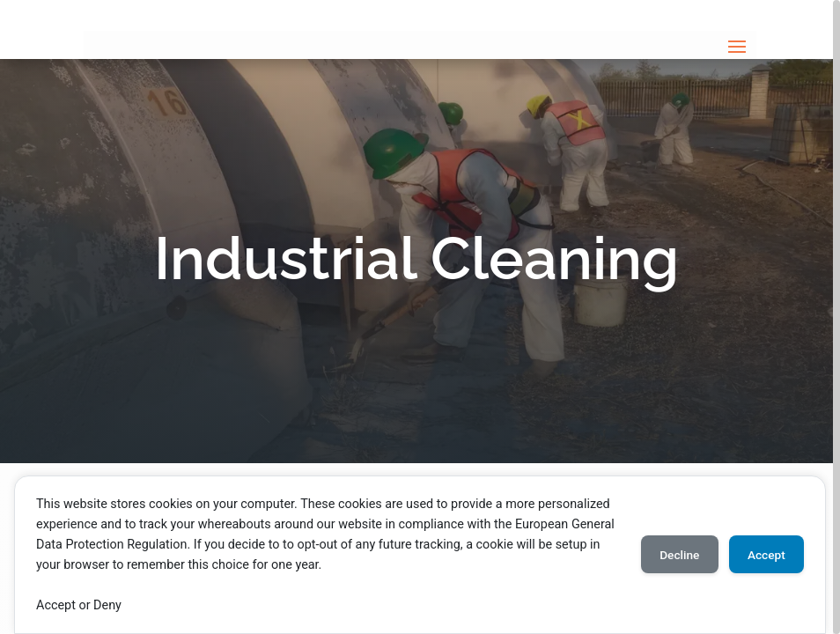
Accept (763, 555)
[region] (420, 317)
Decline (671, 555)
